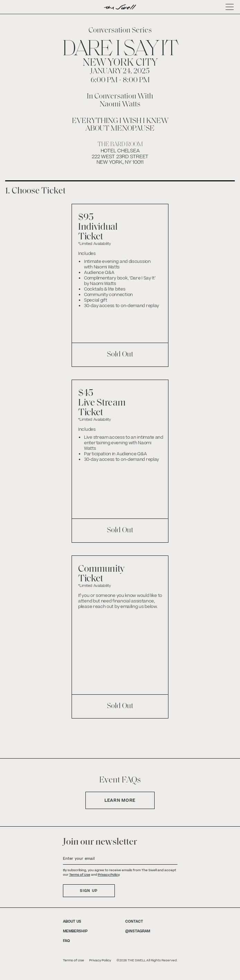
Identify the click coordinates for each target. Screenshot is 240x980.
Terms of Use (80, 875)
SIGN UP (89, 891)
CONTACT (134, 921)
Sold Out (120, 355)
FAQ (66, 941)
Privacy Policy (109, 875)
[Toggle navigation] (228, 7)
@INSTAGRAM (138, 931)
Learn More (120, 800)
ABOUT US (72, 921)
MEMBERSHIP (75, 931)
